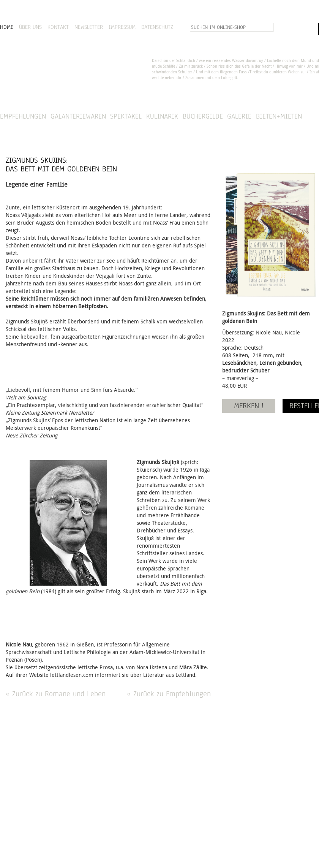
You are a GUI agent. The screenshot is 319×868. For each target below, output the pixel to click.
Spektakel (126, 116)
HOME (7, 27)
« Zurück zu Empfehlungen (169, 694)
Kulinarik (162, 116)
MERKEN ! (249, 406)
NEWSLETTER (89, 27)
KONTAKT (58, 27)
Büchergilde (203, 116)
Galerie (239, 116)
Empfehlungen (23, 116)
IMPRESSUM (122, 27)
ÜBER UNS (30, 27)
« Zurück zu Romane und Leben (56, 694)
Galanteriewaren (78, 116)
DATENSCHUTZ (157, 27)
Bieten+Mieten (279, 116)
